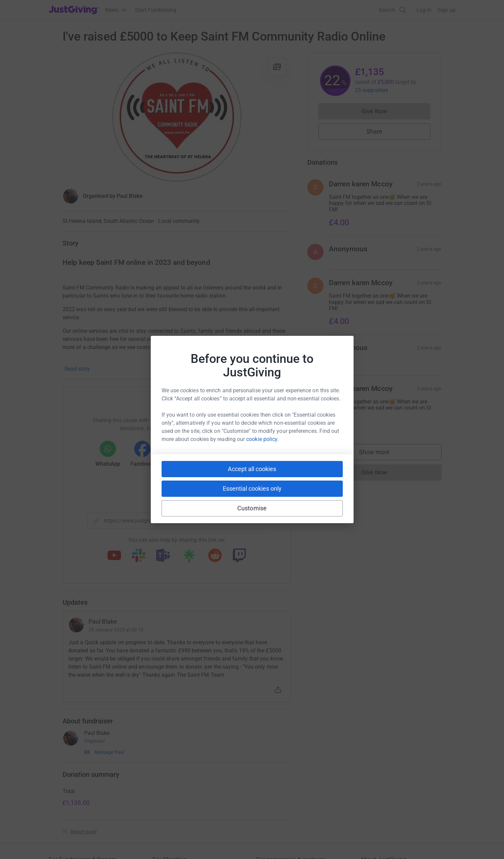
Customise (252, 508)
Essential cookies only (252, 489)
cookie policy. (262, 439)
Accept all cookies (252, 469)
